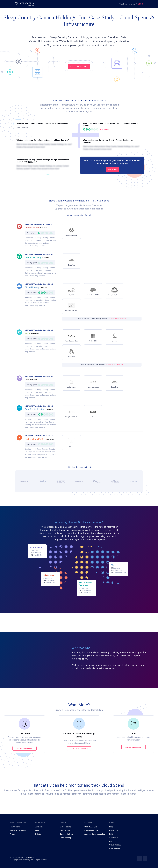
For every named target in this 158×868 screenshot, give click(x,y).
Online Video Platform (36, 439)
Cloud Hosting (32, 287)
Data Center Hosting (35, 409)
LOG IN (141, 4)
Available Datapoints (18, 830)
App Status (114, 838)
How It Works (15, 827)
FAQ (111, 834)
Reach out (112, 169)
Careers (112, 841)
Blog (111, 827)
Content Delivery (33, 258)
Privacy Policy (30, 857)
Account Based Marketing (95, 834)
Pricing (13, 834)
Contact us (113, 830)
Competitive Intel (91, 830)
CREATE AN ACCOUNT (79, 67)
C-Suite (38, 834)
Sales (37, 830)
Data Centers (65, 830)
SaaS (28, 333)
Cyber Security (32, 228)
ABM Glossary (115, 849)
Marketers (39, 827)
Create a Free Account (118, 319)
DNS (27, 380)
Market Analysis (91, 827)
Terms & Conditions (17, 857)
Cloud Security (65, 838)
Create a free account (25, 748)
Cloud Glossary (115, 845)
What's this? (104, 130)
